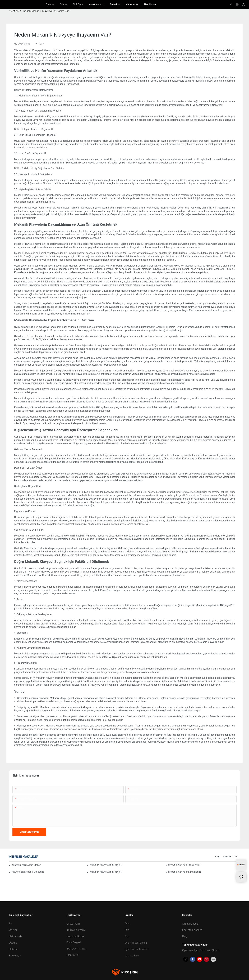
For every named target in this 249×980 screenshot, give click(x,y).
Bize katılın (73, 955)
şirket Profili (73, 924)
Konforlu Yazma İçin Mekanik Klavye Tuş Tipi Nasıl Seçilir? (26, 865)
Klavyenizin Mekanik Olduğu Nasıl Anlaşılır (28, 872)
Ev (10, 924)
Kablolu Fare (132, 956)
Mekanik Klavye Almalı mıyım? (106, 865)
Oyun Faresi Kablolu (136, 943)
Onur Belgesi (74, 942)
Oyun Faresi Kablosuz (137, 949)
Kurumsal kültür (76, 936)
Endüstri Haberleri (192, 930)
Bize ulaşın (15, 956)
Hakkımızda (16, 936)
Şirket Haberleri (191, 924)
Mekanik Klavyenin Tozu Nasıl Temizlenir (185, 865)
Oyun (127, 924)
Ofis (127, 930)
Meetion (14, 11)
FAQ (236, 857)
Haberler (227, 857)
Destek (13, 943)
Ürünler (13, 930)
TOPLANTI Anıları (76, 949)
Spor (127, 936)
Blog (217, 857)
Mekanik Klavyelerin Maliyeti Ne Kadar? (185, 872)
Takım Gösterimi (76, 930)
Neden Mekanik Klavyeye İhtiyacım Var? (47, 11)
